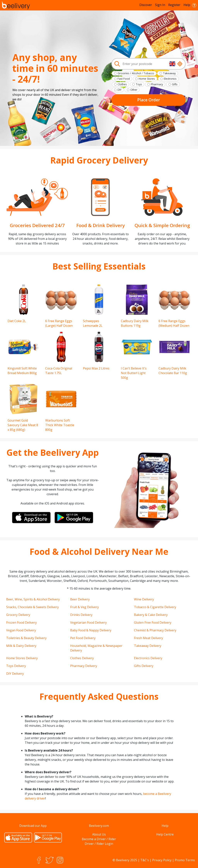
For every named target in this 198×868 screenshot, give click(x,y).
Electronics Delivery (148, 658)
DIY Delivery (15, 674)
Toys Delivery (16, 666)
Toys (139, 84)
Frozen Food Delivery (21, 623)
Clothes (122, 84)
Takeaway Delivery (148, 646)
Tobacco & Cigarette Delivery (155, 607)
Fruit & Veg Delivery (84, 607)
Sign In (160, 5)
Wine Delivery (144, 599)
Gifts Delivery (144, 666)
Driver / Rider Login (99, 844)
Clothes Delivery (82, 658)
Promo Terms (185, 860)
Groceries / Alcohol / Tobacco (136, 73)
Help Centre (165, 834)
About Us (99, 834)
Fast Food (124, 79)
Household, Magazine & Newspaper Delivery (96, 648)
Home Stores (147, 79)
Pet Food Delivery (83, 638)
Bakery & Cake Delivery (151, 615)
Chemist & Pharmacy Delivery (155, 630)
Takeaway (169, 73)
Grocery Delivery (18, 615)
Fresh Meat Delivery (148, 638)
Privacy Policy (162, 860)
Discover (146, 5)
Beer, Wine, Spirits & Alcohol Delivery (33, 599)
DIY (119, 90)
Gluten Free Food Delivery (153, 623)
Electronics (170, 79)
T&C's (145, 860)
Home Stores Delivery (22, 658)
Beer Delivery (80, 599)
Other (134, 90)
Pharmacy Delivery (84, 666)
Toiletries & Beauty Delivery (26, 638)
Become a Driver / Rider (99, 839)
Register (174, 5)
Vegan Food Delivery (21, 630)
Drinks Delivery (81, 615)
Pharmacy (157, 84)
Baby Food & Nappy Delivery (91, 630)
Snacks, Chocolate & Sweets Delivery (32, 607)
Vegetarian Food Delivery (88, 623)
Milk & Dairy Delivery (21, 646)
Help (190, 5)
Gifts (175, 84)
